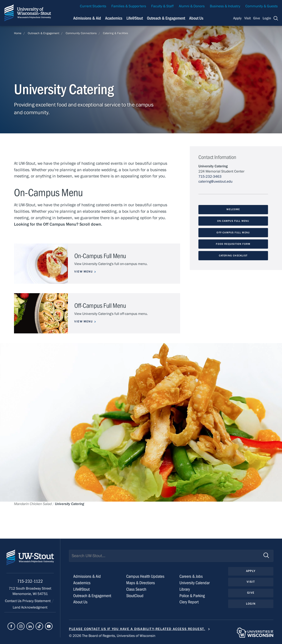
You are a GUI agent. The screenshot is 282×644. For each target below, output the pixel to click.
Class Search (136, 589)
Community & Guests (262, 6)
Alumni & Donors (192, 6)
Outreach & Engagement (44, 33)
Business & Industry (225, 6)
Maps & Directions (141, 583)
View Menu (83, 272)
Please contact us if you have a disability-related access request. (137, 629)
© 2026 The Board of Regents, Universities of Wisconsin (112, 636)
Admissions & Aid (87, 576)
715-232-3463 (210, 177)
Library (185, 589)
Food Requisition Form (233, 244)
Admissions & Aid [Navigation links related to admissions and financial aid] (87, 18)
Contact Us (14, 601)
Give (257, 18)
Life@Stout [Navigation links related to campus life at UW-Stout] (135, 18)
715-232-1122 (30, 581)
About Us (196, 18)
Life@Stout (81, 589)
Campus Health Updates (145, 576)
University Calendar (195, 583)
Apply (237, 18)
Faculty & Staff (162, 6)
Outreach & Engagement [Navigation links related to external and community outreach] (166, 18)
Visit (248, 18)
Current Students (93, 6)
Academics (82, 583)
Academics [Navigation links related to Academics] (114, 18)
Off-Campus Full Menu (233, 233)
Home (18, 33)
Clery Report (189, 602)
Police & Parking (192, 596)
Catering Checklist (233, 256)
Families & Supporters (129, 6)
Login (267, 18)
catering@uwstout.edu (215, 182)
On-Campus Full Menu (233, 221)
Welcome (233, 209)
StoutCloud (135, 596)
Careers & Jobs (191, 576)
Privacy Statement (37, 601)
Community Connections (81, 33)
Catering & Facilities (116, 33)
